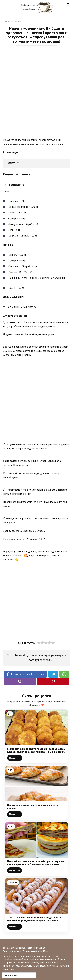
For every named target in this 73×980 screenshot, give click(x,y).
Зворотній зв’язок (12, 951)
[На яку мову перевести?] (19, 975)
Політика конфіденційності (36, 951)
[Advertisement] (36, 93)
